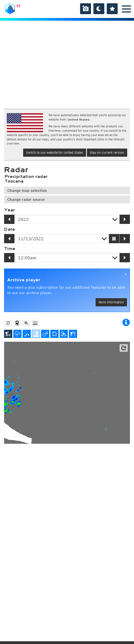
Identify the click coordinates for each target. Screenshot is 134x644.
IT (19, 6)
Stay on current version (107, 152)
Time (10, 249)
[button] (124, 348)
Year (10, 210)
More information (111, 302)
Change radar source (26, 199)
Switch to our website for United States (55, 152)
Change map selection (27, 190)
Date (10, 229)
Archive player (24, 280)
